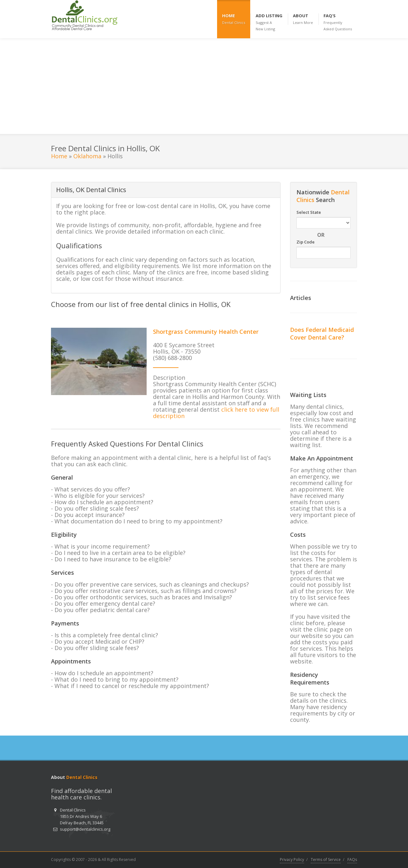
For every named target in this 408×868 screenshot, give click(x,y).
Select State (309, 212)
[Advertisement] (204, 86)
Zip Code (306, 242)
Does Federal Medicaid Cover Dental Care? (322, 333)
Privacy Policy (292, 860)
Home (59, 156)
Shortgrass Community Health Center (206, 332)
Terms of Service (326, 860)
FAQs (352, 860)
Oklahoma (87, 156)
